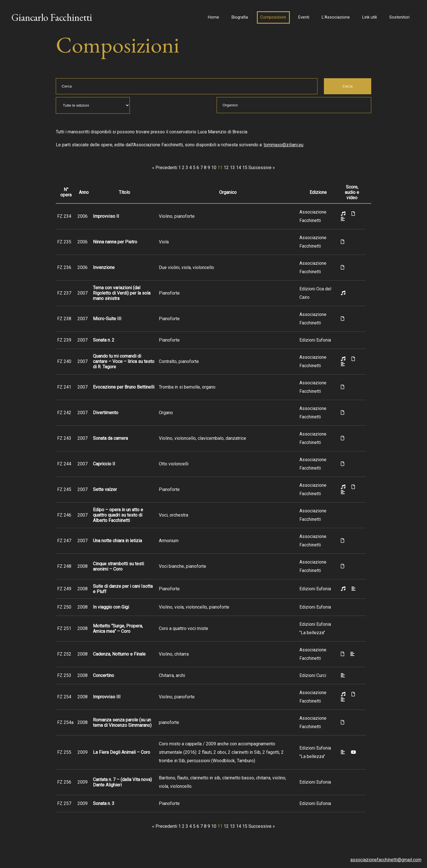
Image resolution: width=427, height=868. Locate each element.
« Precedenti (165, 168)
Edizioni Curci (313, 675)
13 (232, 168)
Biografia (240, 17)
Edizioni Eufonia (315, 340)
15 (245, 168)
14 (239, 168)
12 (226, 168)
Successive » (262, 168)
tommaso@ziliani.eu (283, 145)
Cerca (348, 86)
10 (214, 168)
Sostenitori (399, 17)
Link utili (370, 17)
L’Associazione (336, 17)
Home (213, 17)
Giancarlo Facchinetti (52, 17)
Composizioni (273, 17)
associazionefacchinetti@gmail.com (386, 860)
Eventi (304, 17)
